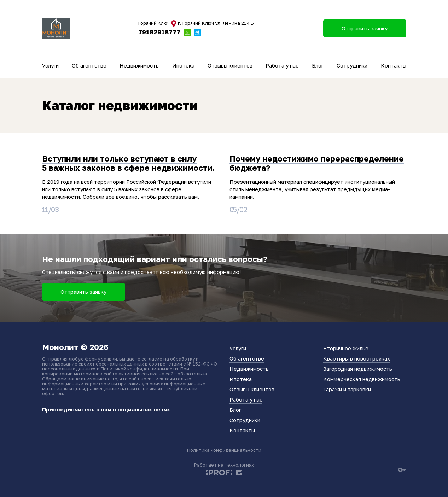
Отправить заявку (83, 292)
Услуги (50, 65)
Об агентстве (89, 65)
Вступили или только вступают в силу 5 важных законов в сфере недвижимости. (128, 163)
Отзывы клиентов (230, 65)
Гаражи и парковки (347, 389)
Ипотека (183, 65)
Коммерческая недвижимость (362, 379)
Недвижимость (139, 65)
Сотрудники (352, 65)
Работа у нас (282, 65)
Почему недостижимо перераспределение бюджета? (317, 163)
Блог (318, 65)
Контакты (394, 65)
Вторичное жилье (346, 348)
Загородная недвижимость (358, 369)
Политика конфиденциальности (224, 450)
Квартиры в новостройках (357, 358)
